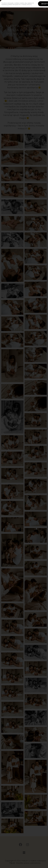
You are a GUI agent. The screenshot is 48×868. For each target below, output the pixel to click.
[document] (24, 434)
